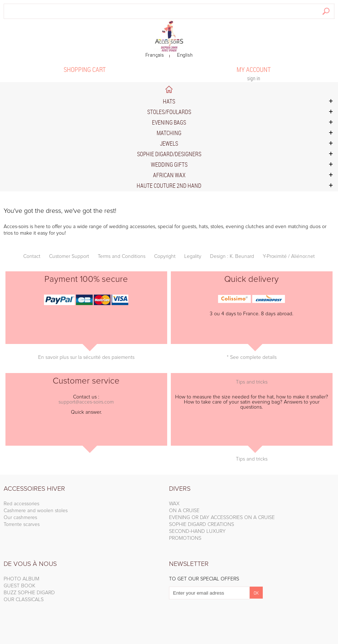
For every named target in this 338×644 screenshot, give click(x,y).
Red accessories (21, 504)
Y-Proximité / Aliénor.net (289, 256)
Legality (193, 256)
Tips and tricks (252, 382)
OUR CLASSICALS (24, 600)
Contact (32, 256)
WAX (174, 504)
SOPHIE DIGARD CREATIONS (202, 524)
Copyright (165, 256)
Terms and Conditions (122, 256)
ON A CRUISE (184, 511)
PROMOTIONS (185, 538)
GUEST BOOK (19, 586)
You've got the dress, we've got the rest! (60, 211)
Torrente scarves (22, 524)
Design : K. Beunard (232, 256)
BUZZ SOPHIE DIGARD (29, 593)
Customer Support (69, 256)
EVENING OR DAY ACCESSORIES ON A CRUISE (222, 518)
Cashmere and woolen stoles (36, 511)
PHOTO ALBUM (21, 579)
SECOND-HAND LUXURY (197, 531)
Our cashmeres (20, 518)
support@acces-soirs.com (86, 402)
